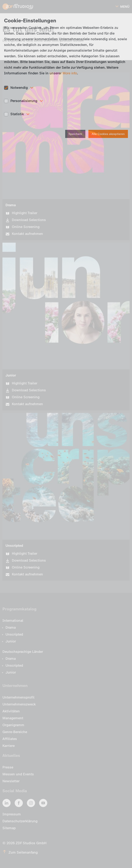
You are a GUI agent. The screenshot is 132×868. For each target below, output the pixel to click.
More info (70, 73)
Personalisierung (24, 101)
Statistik (17, 114)
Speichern (75, 134)
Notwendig (19, 88)
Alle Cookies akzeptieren (108, 134)
